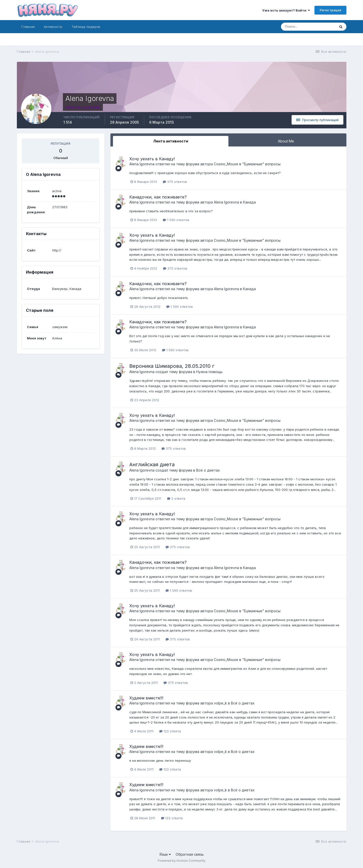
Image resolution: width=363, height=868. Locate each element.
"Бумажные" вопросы (261, 164)
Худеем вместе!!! (146, 698)
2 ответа (176, 498)
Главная (28, 27)
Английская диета (152, 465)
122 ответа (170, 731)
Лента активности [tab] (171, 141)
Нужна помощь (209, 372)
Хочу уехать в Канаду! (152, 159)
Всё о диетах (208, 470)
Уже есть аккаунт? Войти (286, 10)
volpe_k (220, 703)
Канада (249, 202)
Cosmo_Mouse (226, 164)
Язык (165, 854)
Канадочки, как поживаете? (158, 197)
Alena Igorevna (142, 164)
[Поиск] (308, 27)
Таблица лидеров (86, 27)
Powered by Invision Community (182, 861)
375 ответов (175, 182)
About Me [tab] (286, 141)
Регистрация (330, 10)
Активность (53, 27)
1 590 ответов (176, 220)
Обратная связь (190, 854)
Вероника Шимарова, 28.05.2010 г (172, 366)
